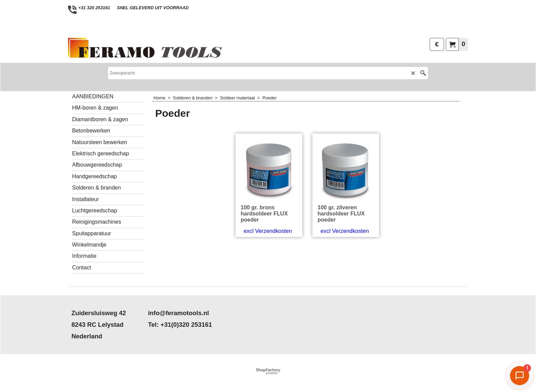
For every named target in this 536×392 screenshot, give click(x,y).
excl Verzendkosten (268, 260)
